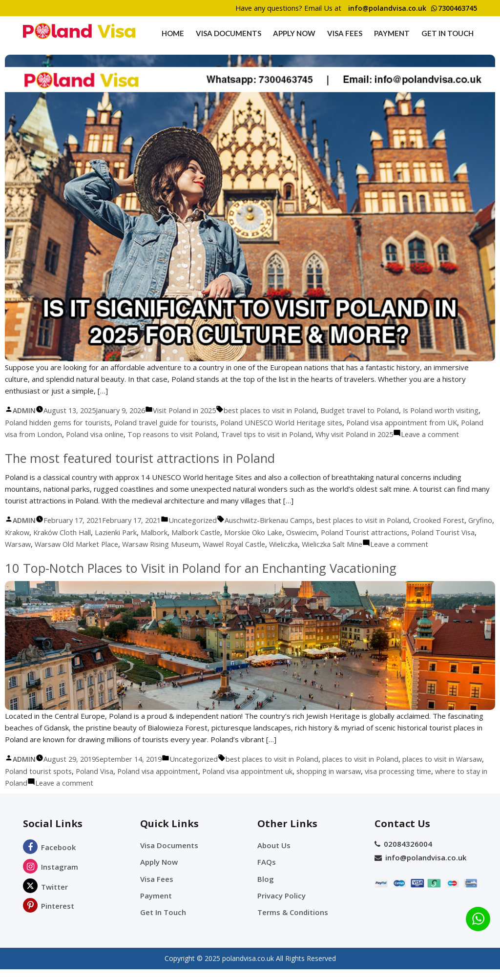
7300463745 (451, 8)
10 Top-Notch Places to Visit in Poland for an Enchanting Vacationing (206, 580)
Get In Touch (448, 34)
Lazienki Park (148, 544)
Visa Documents (229, 34)
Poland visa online (136, 434)
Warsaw (62, 556)
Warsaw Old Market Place (124, 556)
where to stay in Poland (45, 794)
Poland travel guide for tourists (197, 422)
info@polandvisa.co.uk (380, 8)
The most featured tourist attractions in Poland (143, 470)
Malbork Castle (229, 544)
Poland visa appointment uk (284, 783)
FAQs (267, 874)
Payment (392, 34)
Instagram (51, 878)
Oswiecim (338, 544)
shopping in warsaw (368, 783)
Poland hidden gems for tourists (86, 422)
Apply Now (294, 34)
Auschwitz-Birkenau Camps (279, 532)
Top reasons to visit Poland (216, 434)
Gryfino (17, 544)
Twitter (45, 898)
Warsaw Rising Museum (211, 556)
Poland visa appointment (193, 783)
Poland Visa (128, 783)
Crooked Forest (455, 532)
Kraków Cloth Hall (93, 544)
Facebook (49, 859)
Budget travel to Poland (373, 410)
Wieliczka (340, 556)
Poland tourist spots (71, 783)
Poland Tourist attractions (402, 544)
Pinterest (49, 917)
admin (24, 410)
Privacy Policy (281, 907)
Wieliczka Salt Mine (390, 556)
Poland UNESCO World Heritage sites (317, 422)
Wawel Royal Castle (288, 556)
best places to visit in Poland (281, 410)
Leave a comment (459, 556)
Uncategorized (201, 532)
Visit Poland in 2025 (192, 410)
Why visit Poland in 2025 (404, 434)
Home (173, 34)
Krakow (46, 544)
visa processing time (439, 783)
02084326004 (403, 855)
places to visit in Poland (374, 771)
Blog (266, 890)
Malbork (187, 544)
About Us (274, 857)
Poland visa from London (61, 434)
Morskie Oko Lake (288, 544)
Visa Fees (345, 34)
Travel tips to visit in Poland (313, 434)
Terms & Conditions (293, 923)
